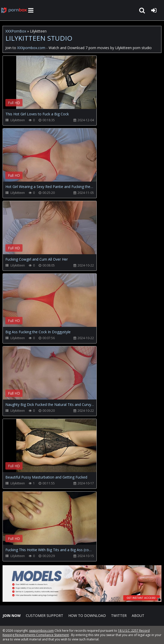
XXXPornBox (16, 31)
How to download (87, 615)
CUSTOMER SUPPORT (45, 615)
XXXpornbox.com (14, 10)
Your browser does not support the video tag (57, 86)
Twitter (119, 615)
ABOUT (138, 615)
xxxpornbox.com (41, 631)
